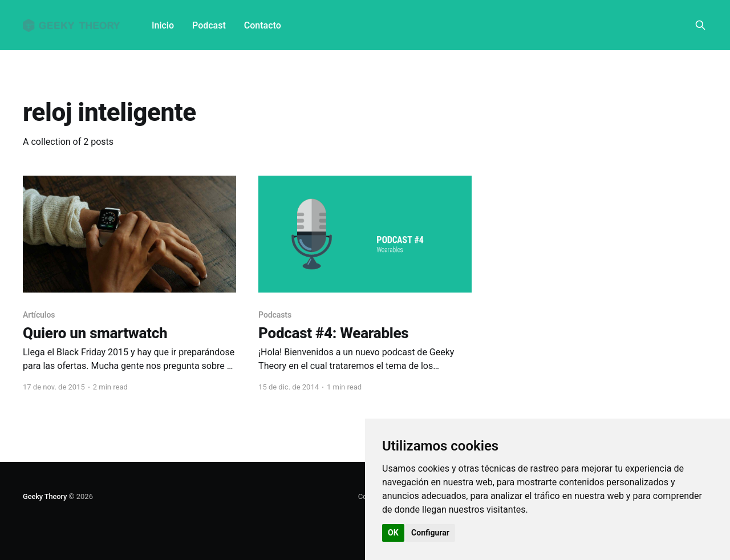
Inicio (163, 25)
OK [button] (393, 533)
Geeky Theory (45, 496)
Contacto (263, 25)
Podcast (209, 25)
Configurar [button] (430, 533)
